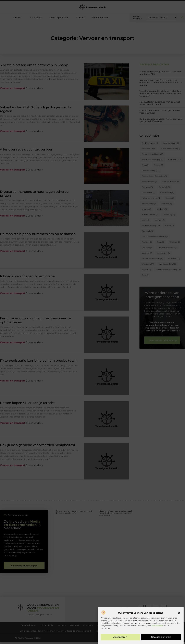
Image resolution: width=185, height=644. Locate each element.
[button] (179, 630)
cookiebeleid (157, 642)
